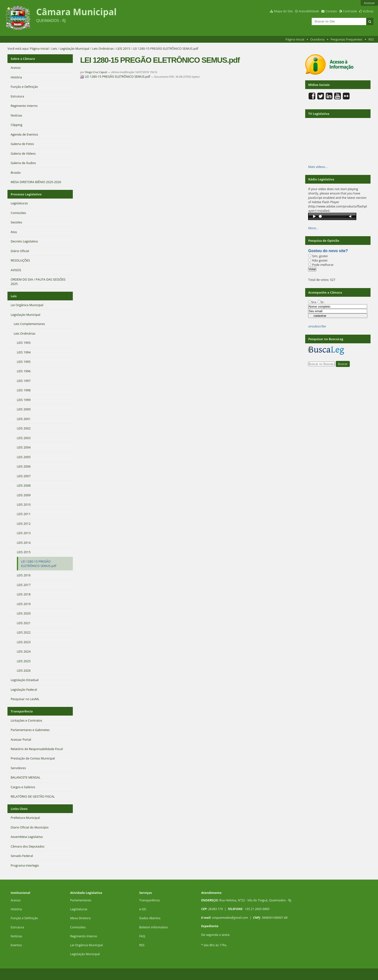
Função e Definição (24, 918)
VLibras (368, 11)
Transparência (22, 711)
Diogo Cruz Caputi (96, 72)
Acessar (369, 3)
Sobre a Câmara (23, 59)
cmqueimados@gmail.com (230, 918)
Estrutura (17, 927)
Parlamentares (81, 900)
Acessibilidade (309, 11)
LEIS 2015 (123, 48)
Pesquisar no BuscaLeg (326, 339)
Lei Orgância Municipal (86, 945)
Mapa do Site (283, 11)
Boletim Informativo (153, 927)
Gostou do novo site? (328, 251)
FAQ (142, 936)
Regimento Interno (84, 936)
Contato (331, 11)
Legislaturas (79, 909)
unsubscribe (317, 326)
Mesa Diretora (80, 918)
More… (313, 228)
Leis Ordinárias (103, 48)
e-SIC (143, 909)
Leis (54, 48)
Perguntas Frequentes (346, 39)
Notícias (16, 936)
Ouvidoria (317, 39)
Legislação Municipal (75, 48)
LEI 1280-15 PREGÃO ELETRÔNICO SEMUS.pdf (115, 76)
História (16, 909)
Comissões (78, 927)
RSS (371, 39)
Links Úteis (19, 809)
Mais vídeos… (318, 167)
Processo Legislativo (26, 194)
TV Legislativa (319, 114)
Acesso (16, 900)
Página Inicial (295, 39)
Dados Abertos (150, 918)
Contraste (350, 11)
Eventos (16, 945)
